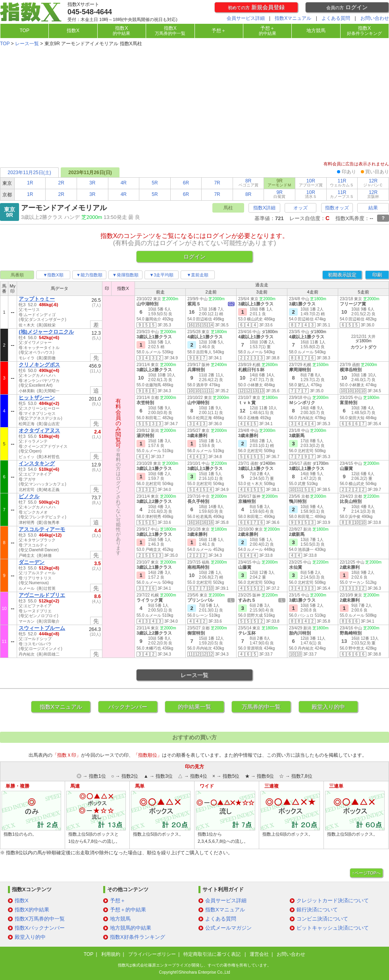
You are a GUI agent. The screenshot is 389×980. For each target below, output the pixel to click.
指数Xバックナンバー (40, 928)
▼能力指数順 (89, 275)
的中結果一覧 (194, 707)
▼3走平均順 (161, 275)
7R (217, 183)
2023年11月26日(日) (90, 173)
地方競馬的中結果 (131, 928)
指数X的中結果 (32, 910)
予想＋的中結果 (128, 910)
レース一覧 (27, 44)
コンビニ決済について (322, 919)
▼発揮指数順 (125, 275)
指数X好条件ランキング (138, 937)
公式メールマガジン (228, 928)
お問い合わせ (375, 18)
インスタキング (37, 463)
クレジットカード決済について (333, 900)
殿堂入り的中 (328, 707)
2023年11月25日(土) (29, 173)
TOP (24, 31)
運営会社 (259, 954)
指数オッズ (337, 208)
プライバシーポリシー (152, 954)
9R (279, 194)
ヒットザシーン (37, 398)
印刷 (377, 275)
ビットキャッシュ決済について (333, 928)
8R (248, 183)
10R (311, 183)
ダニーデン (32, 562)
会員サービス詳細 (246, 18)
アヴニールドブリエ (42, 595)
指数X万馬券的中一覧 (40, 919)
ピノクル (29, 496)
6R (186, 183)
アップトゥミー (37, 299)
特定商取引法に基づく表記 (213, 954)
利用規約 (111, 954)
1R (30, 183)
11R (342, 183)
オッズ (300, 208)
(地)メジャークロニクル (46, 332)
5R (155, 183)
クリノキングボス (39, 365)
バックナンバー (128, 707)
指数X (73, 31)
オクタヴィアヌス (39, 431)
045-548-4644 (90, 12)
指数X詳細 (264, 208)
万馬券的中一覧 (261, 707)
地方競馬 (316, 31)
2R (61, 183)
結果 (373, 208)
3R (92, 183)
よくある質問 (336, 18)
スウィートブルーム (42, 628)
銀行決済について (317, 910)
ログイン (347, 7)
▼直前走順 (198, 275)
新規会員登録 (256, 7)
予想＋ (219, 31)
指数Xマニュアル (293, 18)
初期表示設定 (342, 275)
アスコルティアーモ (42, 529)
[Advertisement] (194, 105)
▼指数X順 (53, 275)
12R (373, 183)
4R (124, 183)
